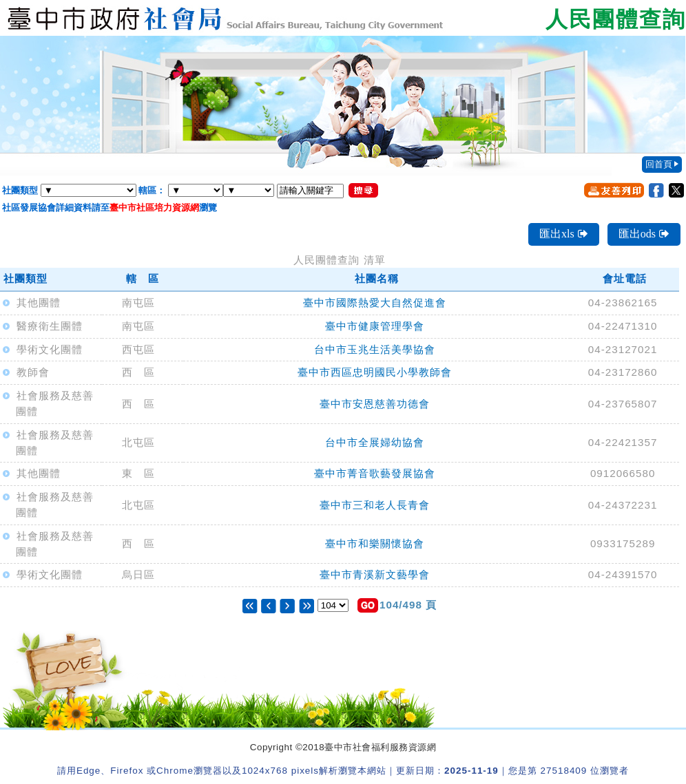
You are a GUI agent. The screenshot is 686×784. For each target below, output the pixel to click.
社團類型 (20, 190)
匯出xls (564, 234)
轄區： (152, 190)
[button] (368, 605)
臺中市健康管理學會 (375, 326)
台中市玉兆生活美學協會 (375, 349)
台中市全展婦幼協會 (375, 442)
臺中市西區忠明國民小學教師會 (375, 372)
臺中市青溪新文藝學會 (375, 574)
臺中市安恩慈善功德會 (375, 404)
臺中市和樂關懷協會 (375, 543)
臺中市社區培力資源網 (154, 208)
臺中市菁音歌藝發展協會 (375, 473)
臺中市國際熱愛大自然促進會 (375, 303)
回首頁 (659, 164)
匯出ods (644, 234)
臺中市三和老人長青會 (375, 505)
